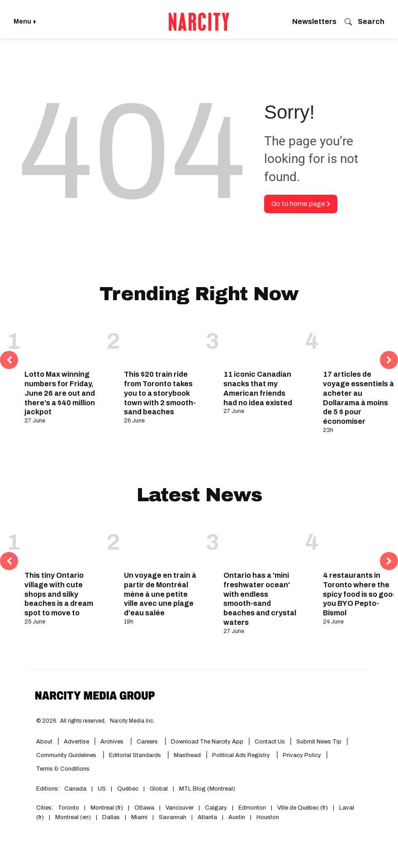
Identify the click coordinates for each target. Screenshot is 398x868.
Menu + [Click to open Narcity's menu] (25, 22)
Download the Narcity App (207, 742)
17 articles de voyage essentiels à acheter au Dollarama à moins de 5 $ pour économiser (358, 398)
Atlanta (207, 817)
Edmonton (252, 808)
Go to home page (301, 204)
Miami (139, 817)
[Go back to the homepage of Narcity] (199, 22)
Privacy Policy (302, 755)
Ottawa (144, 808)
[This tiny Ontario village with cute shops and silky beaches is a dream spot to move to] (62, 543)
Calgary (216, 808)
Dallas (111, 817)
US (102, 789)
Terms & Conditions (63, 769)
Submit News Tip (319, 742)
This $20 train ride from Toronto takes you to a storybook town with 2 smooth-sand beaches (160, 393)
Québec (128, 789)
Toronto (69, 808)
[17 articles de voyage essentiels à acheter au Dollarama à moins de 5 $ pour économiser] (360, 342)
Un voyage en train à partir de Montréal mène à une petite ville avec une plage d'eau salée (160, 594)
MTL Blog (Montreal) (207, 789)
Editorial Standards (136, 755)
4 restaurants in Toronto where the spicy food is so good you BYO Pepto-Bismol (360, 594)
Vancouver (180, 808)
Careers (147, 742)
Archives (112, 742)
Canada (75, 789)
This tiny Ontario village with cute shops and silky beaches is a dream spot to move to (59, 594)
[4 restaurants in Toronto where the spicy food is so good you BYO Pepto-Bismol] (360, 543)
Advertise (76, 742)
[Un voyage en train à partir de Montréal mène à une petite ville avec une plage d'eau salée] (161, 543)
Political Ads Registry (242, 755)
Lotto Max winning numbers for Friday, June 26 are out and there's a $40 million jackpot (60, 393)
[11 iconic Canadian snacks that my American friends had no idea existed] (261, 342)
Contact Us (270, 742)
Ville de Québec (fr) (303, 808)
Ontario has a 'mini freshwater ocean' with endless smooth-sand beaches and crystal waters (260, 599)
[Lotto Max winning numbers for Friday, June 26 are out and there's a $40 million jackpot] (62, 342)
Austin (237, 817)
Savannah (173, 817)
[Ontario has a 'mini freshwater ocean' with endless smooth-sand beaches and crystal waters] (261, 543)
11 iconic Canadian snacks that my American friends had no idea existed (258, 388)
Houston (268, 817)
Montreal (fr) (107, 808)
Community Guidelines (67, 755)
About (44, 742)
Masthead (187, 755)
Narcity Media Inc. (132, 721)
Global (159, 789)
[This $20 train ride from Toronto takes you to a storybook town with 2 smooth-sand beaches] (161, 342)
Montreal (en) (73, 817)
